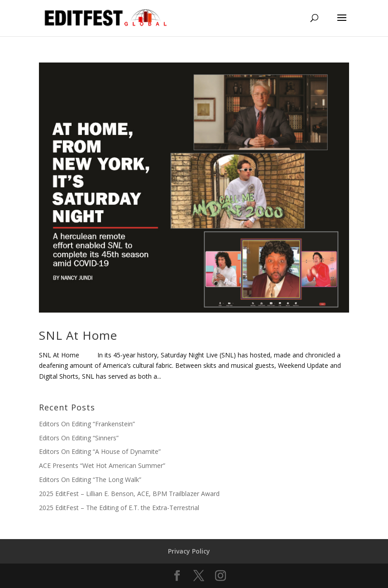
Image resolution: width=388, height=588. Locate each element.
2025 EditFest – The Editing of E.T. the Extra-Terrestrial (119, 508)
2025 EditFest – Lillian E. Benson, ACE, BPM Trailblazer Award (129, 494)
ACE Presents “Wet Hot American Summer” (102, 465)
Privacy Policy (189, 551)
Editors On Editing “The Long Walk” (90, 480)
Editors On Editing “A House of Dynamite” (100, 451)
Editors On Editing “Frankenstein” (87, 424)
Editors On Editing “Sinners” (79, 438)
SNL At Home (78, 335)
